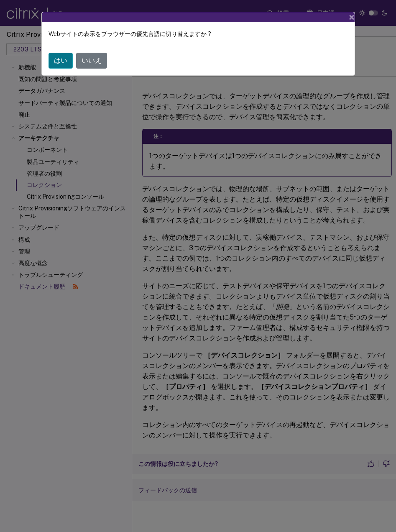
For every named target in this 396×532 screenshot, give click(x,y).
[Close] (352, 17)
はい (61, 60)
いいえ (92, 60)
